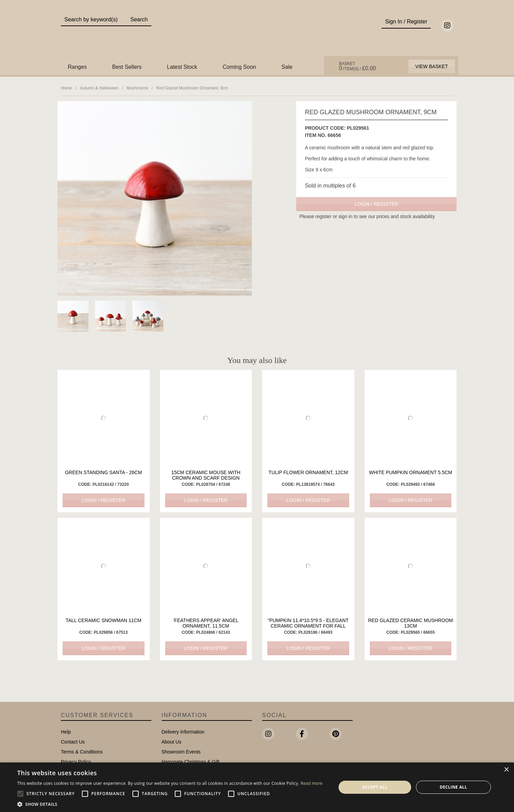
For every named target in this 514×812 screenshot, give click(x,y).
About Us (172, 742)
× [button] (506, 770)
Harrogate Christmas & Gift (191, 762)
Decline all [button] (453, 787)
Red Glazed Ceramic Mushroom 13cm (411, 623)
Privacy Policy (76, 762)
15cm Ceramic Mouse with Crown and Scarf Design (206, 475)
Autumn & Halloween (99, 88)
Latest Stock (182, 67)
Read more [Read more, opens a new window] (311, 783)
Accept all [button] (375, 787)
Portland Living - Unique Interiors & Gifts (257, 33)
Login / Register (377, 204)
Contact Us (73, 742)
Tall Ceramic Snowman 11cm (104, 620)
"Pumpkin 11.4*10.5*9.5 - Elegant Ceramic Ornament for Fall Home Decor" (308, 626)
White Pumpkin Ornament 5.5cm (410, 472)
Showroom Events (181, 752)
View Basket (432, 66)
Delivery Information (183, 732)
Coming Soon (239, 67)
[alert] (257, 787)
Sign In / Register (406, 22)
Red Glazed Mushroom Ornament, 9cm (192, 88)
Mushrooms (137, 88)
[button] (170, 804)
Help (66, 732)
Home (66, 88)
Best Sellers (127, 67)
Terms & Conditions (82, 752)
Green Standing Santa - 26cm (104, 472)
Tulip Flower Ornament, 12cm (308, 472)
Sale (287, 67)
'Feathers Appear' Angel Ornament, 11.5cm (206, 623)
